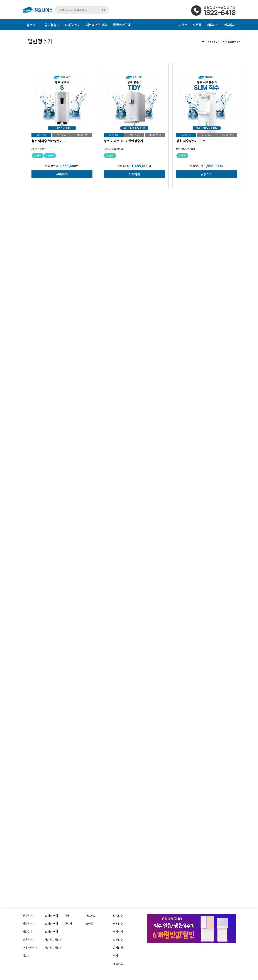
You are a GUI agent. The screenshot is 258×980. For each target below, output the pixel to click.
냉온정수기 (29, 924)
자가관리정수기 (31, 948)
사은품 (197, 25)
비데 (67, 916)
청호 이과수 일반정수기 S (49, 141)
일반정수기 (29, 940)
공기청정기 (119, 948)
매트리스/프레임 (97, 25)
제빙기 (26, 956)
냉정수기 (27, 932)
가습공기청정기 (53, 940)
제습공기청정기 (53, 948)
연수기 (68, 924)
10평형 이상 (51, 916)
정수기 (31, 25)
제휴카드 (213, 25)
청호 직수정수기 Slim (191, 141)
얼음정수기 (29, 916)
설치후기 (230, 25)
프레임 (90, 924)
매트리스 (91, 916)
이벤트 (183, 25)
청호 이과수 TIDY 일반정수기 (123, 141)
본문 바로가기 (0, 0)
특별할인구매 (122, 25)
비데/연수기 (72, 25)
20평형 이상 (51, 924)
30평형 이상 (51, 932)
